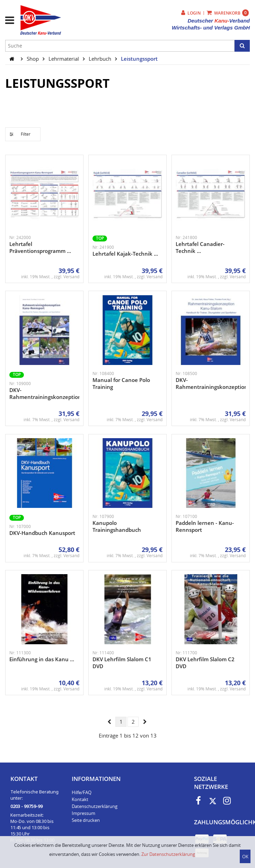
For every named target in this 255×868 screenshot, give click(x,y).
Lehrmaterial (64, 59)
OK (245, 857)
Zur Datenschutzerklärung (168, 854)
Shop (33, 59)
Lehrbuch (101, 59)
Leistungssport (139, 59)
